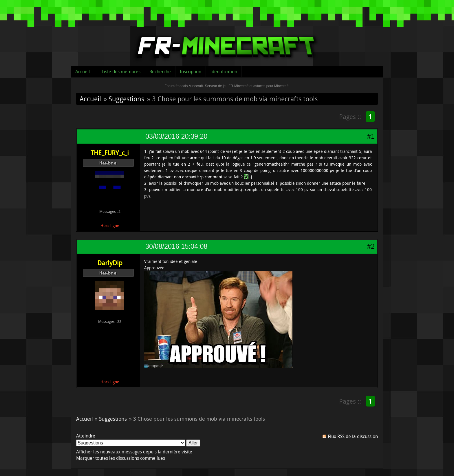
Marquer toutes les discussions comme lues (121, 458)
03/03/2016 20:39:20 (176, 136)
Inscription (191, 72)
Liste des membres (121, 72)
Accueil (83, 72)
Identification (224, 72)
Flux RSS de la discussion (353, 436)
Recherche (160, 72)
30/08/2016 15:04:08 (176, 246)
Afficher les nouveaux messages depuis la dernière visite (134, 452)
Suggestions (126, 99)
